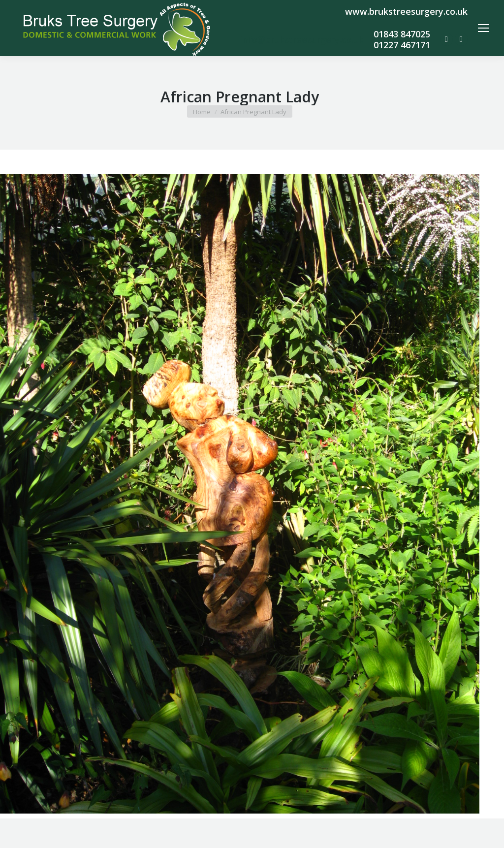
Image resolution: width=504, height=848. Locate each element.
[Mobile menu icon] (483, 28)
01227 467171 (402, 45)
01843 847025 (402, 34)
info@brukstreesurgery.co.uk (302, 39)
